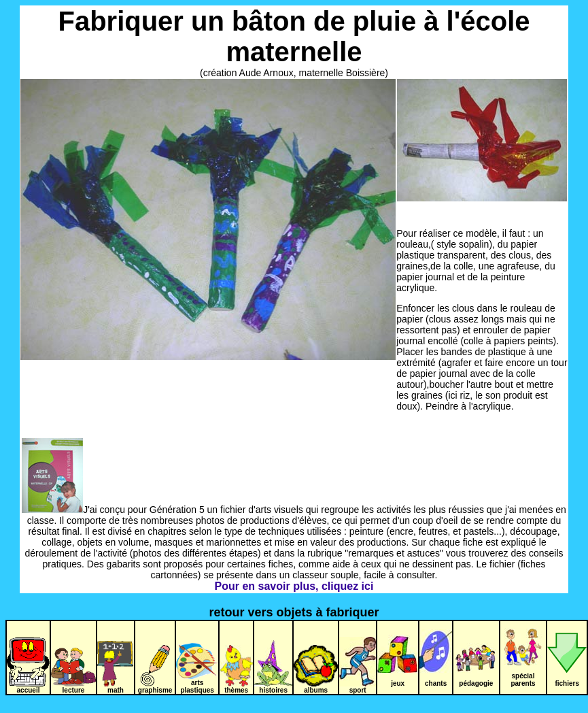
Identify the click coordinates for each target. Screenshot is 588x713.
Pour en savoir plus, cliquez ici (294, 586)
